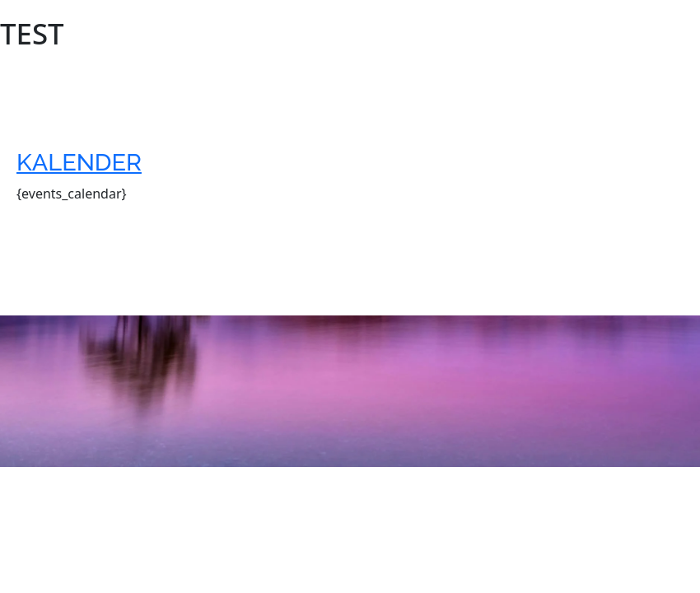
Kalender (79, 162)
